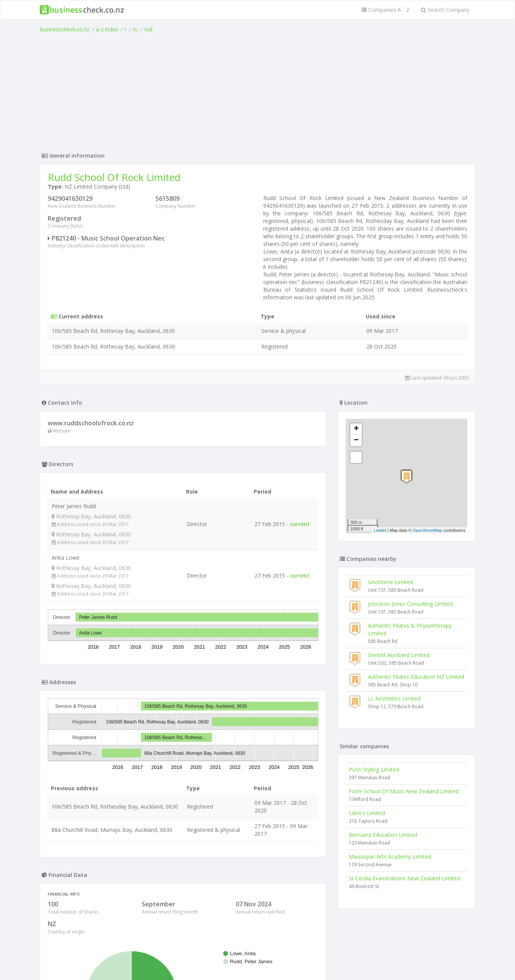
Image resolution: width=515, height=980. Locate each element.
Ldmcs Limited (367, 813)
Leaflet (380, 530)
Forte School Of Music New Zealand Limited (404, 791)
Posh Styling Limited (374, 769)
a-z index (107, 29)
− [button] (356, 441)
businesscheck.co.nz (65, 29)
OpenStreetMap (428, 530)
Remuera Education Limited (383, 835)
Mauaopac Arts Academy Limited (390, 856)
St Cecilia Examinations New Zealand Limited (404, 878)
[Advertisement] (257, 90)
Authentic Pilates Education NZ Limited (416, 677)
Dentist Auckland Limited (399, 655)
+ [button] (356, 429)
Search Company (445, 10)
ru (135, 29)
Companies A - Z (385, 10)
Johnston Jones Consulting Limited (410, 604)
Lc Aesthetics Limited (394, 698)
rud (148, 29)
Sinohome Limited (390, 582)
